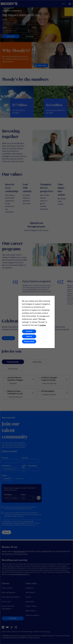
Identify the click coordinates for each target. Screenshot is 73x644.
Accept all (29, 331)
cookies (43, 325)
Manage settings (29, 341)
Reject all (29, 336)
